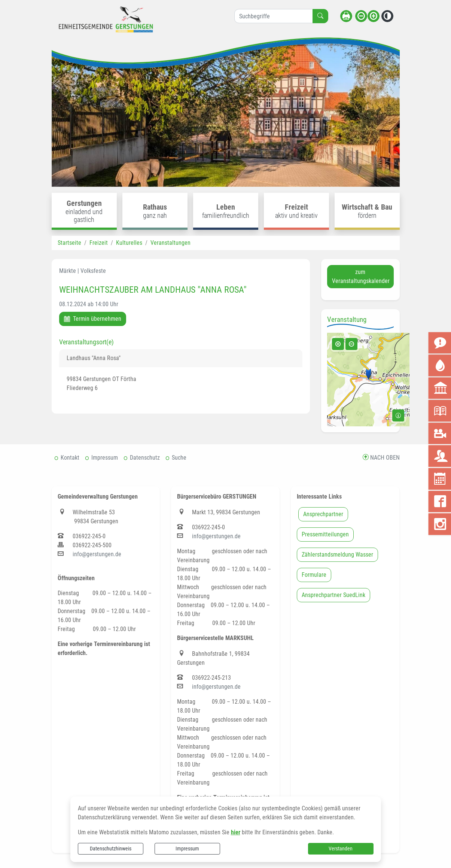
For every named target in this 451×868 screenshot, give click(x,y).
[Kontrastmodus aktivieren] (387, 16)
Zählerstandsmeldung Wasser (337, 555)
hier (236, 832)
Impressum (187, 849)
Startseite (69, 243)
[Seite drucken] (346, 16)
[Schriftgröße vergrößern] (374, 16)
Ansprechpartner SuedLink (333, 595)
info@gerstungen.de (97, 554)
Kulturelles (129, 243)
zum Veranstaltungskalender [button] (361, 276)
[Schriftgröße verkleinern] (361, 16)
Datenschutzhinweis (111, 849)
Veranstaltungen (170, 243)
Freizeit (99, 243)
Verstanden (341, 849)
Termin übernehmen (93, 319)
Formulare (314, 575)
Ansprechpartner (323, 514)
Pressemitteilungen (325, 534)
